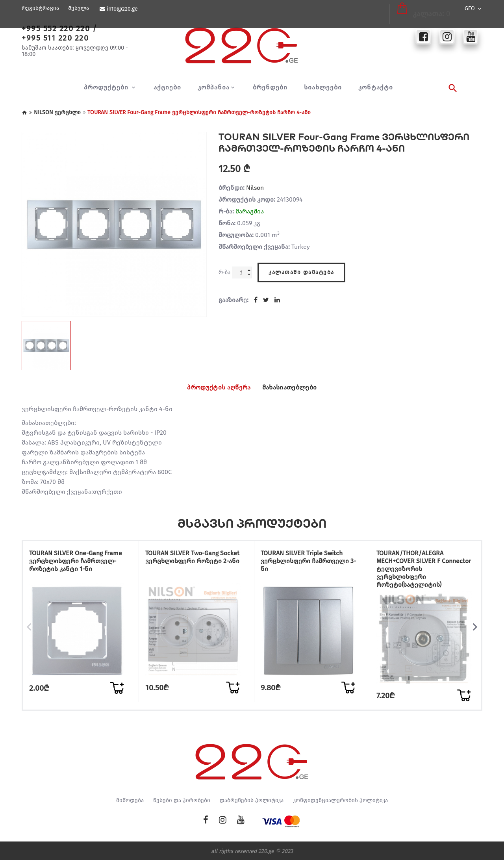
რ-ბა (224, 272)
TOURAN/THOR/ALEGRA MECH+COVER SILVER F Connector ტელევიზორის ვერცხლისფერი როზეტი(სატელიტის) (419, 570)
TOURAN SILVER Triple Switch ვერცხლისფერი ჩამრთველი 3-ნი (309, 563)
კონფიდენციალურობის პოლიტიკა (340, 799)
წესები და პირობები (182, 799)
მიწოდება (130, 799)
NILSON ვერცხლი (57, 112)
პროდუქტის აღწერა (213, 387)
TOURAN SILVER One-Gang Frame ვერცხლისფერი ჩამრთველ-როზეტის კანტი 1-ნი (76, 566)
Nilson (255, 188)
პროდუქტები (107, 87)
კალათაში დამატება (301, 270)
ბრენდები (270, 87)
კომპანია (214, 87)
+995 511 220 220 (55, 38)
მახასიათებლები (296, 387)
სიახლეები (323, 87)
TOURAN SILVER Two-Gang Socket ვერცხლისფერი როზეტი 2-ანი (187, 563)
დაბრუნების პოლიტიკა (252, 799)
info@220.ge (121, 9)
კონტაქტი (376, 87)
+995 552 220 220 (56, 28)
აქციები (167, 87)
